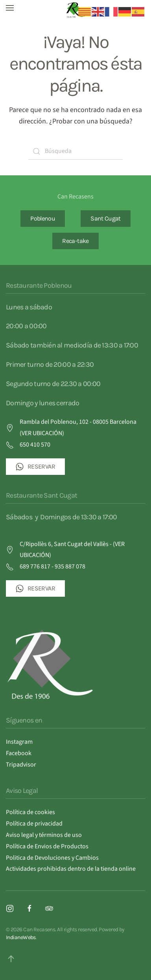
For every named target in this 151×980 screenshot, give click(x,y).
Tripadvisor (21, 765)
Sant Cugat (106, 218)
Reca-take (75, 241)
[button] (10, 8)
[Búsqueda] (75, 151)
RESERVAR (35, 467)
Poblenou (43, 218)
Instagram (19, 742)
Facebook (19, 753)
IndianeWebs (21, 937)
